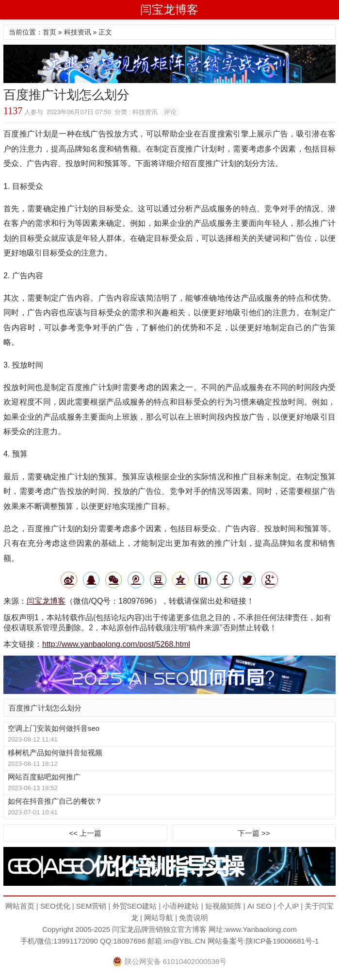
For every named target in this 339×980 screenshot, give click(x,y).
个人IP (288, 906)
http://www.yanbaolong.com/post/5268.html (116, 644)
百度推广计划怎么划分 (45, 708)
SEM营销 (91, 906)
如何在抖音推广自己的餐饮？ (55, 801)
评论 (170, 112)
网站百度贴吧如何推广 (44, 777)
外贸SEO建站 (135, 906)
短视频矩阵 (223, 906)
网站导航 (159, 918)
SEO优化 (55, 906)
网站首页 (20, 906)
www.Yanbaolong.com (261, 929)
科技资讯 (78, 32)
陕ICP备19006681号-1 (282, 941)
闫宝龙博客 (169, 9)
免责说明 (194, 918)
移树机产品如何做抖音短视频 (55, 752)
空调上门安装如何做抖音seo (54, 728)
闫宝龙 (123, 929)
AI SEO (259, 906)
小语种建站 (181, 906)
